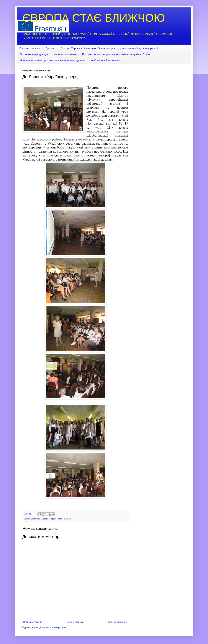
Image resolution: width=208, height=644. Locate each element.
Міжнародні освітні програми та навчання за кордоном (52, 60)
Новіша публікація (33, 622)
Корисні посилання (65, 54)
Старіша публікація (117, 622)
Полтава (67, 519)
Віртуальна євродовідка (34, 54)
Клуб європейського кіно (105, 60)
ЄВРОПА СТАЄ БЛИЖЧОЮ (94, 18)
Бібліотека (36, 519)
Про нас (50, 48)
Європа (45, 519)
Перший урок (56, 519)
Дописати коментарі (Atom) (53, 627)
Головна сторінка (30, 48)
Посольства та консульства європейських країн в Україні (116, 54)
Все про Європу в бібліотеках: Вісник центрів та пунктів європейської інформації (109, 48)
